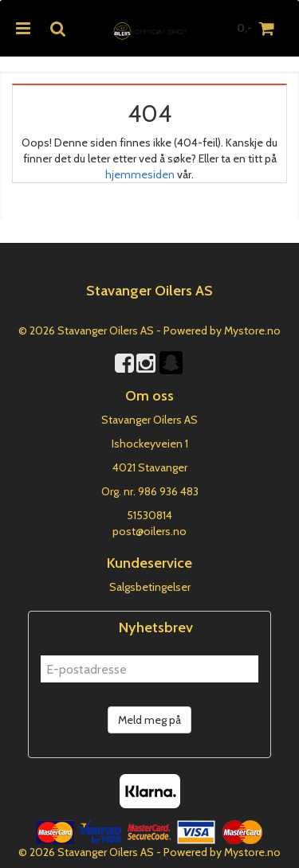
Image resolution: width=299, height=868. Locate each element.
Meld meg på (149, 720)
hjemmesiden (140, 174)
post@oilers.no (149, 531)
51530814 (149, 515)
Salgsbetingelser (150, 587)
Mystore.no (252, 330)
